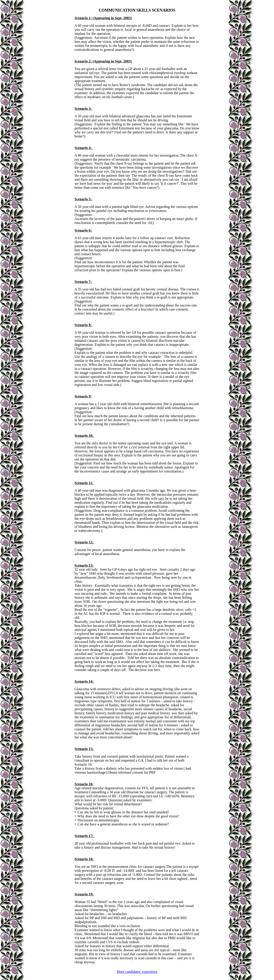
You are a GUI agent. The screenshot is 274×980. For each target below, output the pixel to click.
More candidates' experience (137, 972)
